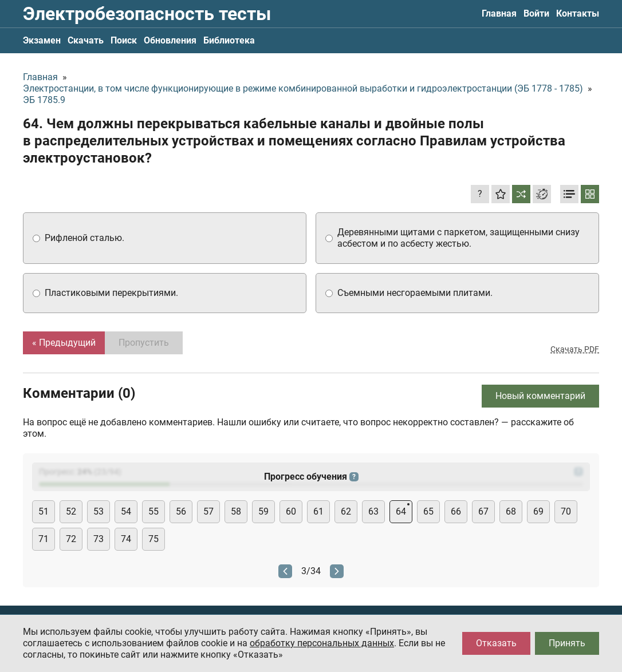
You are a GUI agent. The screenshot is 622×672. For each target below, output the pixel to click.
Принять (567, 643)
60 (291, 511)
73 (99, 539)
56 (181, 511)
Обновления (170, 40)
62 (346, 511)
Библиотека (229, 40)
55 (153, 511)
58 (236, 511)
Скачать (86, 40)
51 (44, 511)
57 (208, 511)
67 (483, 511)
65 (428, 511)
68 (511, 511)
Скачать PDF (575, 349)
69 (538, 511)
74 (126, 539)
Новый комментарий (540, 396)
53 (99, 511)
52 (71, 511)
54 (126, 511)
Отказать (496, 643)
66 (456, 511)
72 (71, 539)
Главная (499, 13)
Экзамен (42, 40)
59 (263, 511)
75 (153, 539)
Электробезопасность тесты (147, 14)
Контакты (578, 13)
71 (44, 539)
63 (373, 511)
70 (566, 511)
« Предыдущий (64, 343)
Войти (536, 13)
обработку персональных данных (322, 643)
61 (318, 511)
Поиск (124, 40)
